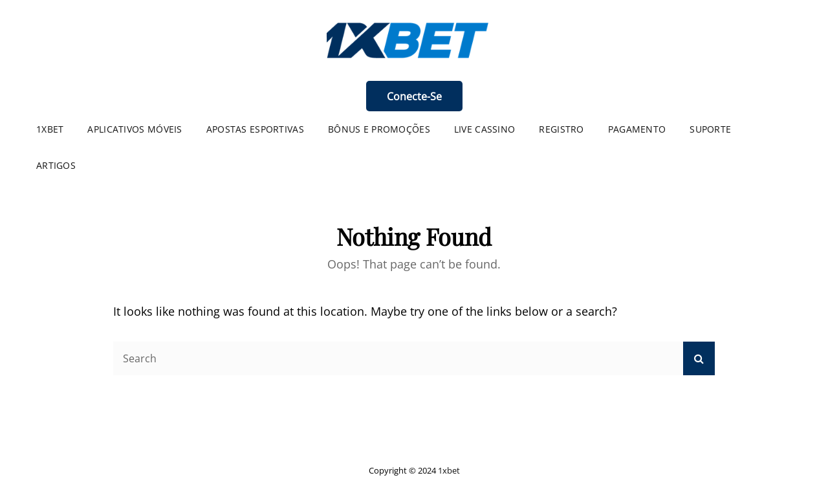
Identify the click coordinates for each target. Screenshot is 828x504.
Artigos (56, 165)
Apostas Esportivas (255, 129)
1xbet (449, 470)
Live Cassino (485, 129)
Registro (561, 129)
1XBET (50, 129)
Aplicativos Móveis (135, 129)
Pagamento (637, 129)
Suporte (710, 129)
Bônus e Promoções (379, 129)
